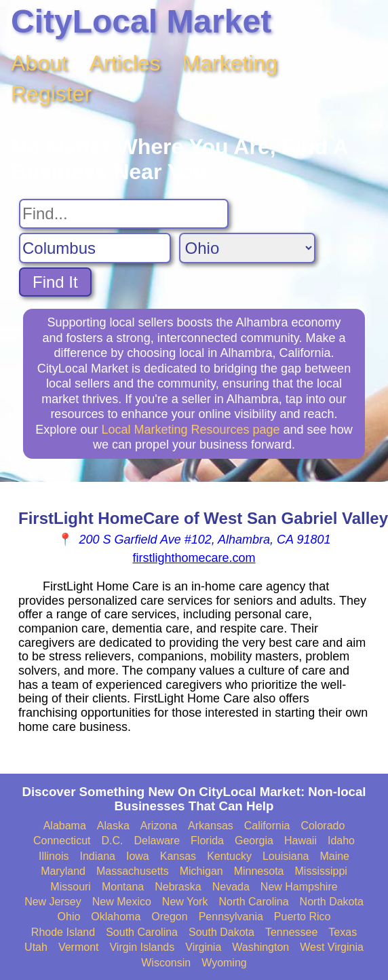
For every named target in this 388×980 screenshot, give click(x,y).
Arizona (159, 826)
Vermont (79, 947)
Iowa (138, 856)
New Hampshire (299, 887)
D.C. (113, 841)
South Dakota (221, 932)
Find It (55, 282)
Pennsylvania (231, 917)
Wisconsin (166, 963)
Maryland (63, 871)
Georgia (254, 841)
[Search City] (95, 248)
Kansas (178, 856)
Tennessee (291, 932)
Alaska (113, 826)
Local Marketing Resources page (190, 430)
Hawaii (300, 841)
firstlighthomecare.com (194, 558)
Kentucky (229, 856)
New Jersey (53, 902)
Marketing (230, 63)
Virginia (203, 947)
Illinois (54, 856)
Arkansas (211, 826)
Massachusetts (133, 871)
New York (185, 902)
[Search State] (247, 248)
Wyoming (224, 963)
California (267, 826)
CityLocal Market (141, 21)
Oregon (169, 917)
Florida (207, 841)
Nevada (231, 887)
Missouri (71, 887)
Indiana (97, 856)
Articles (125, 63)
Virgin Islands (142, 947)
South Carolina (142, 932)
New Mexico (122, 902)
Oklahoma (116, 917)
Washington (260, 947)
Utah (36, 947)
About (39, 63)
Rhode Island (63, 932)
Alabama (65, 826)
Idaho (341, 841)
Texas (343, 932)
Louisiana (286, 856)
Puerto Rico (303, 917)
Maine (334, 856)
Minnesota (259, 871)
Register (51, 94)
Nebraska (178, 887)
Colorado (323, 826)
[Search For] (124, 214)
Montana (123, 887)
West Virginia (332, 947)
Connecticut (62, 841)
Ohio (69, 917)
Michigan (201, 871)
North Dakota (332, 902)
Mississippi (321, 871)
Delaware (157, 841)
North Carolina (253, 902)
